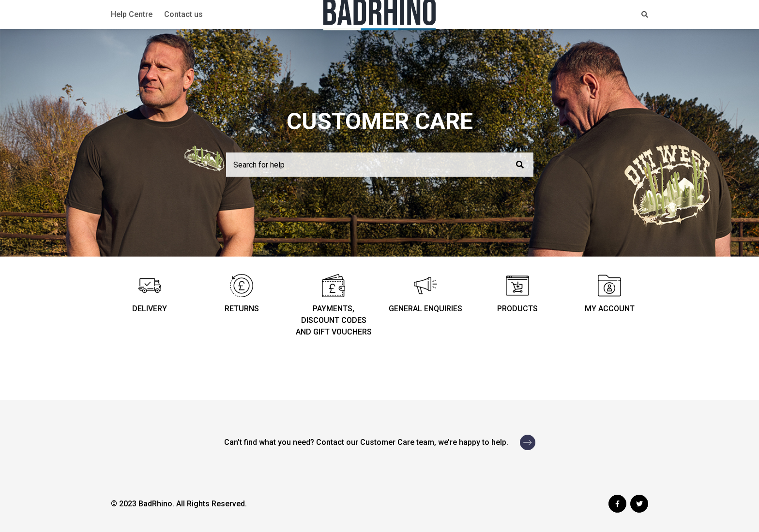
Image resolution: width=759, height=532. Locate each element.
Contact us (183, 14)
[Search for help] (380, 165)
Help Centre (132, 14)
